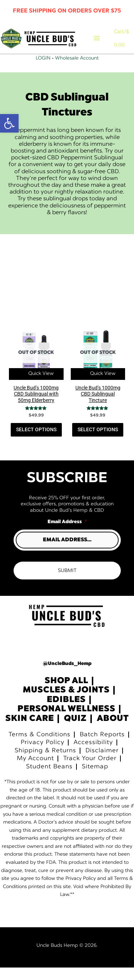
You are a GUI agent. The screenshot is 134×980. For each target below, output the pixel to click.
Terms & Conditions (39, 747)
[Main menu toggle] (102, 44)
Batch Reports (102, 747)
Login (43, 71)
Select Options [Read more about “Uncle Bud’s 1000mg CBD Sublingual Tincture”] (98, 442)
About (113, 731)
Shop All (66, 693)
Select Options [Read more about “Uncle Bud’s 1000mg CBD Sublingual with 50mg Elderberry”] (36, 442)
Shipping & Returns (45, 763)
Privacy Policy (43, 755)
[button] (9, 123)
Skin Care (30, 731)
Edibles (66, 712)
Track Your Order (90, 771)
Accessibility (93, 755)
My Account (35, 771)
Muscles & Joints (66, 703)
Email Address (67, 534)
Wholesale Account (77, 71)
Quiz (75, 731)
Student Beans (49, 779)
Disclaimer (102, 763)
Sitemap (95, 779)
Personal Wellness (66, 722)
